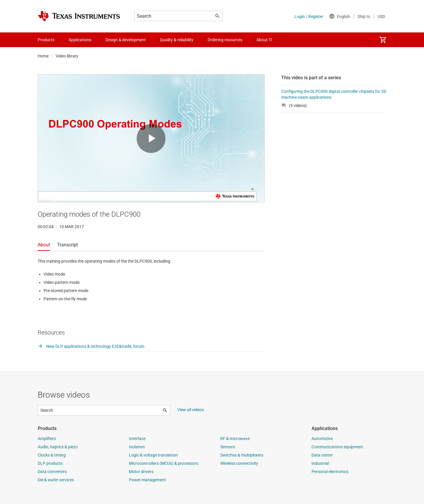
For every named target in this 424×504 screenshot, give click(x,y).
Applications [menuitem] (80, 40)
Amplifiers (47, 439)
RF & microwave (235, 439)
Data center (322, 455)
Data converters (52, 472)
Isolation (137, 447)
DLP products (50, 463)
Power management (148, 480)
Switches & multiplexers (242, 455)
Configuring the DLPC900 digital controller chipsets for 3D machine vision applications (334, 94)
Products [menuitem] (46, 40)
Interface (137, 439)
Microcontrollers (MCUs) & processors (164, 463)
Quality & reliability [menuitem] (177, 40)
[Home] (79, 16)
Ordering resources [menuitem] (225, 40)
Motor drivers (141, 472)
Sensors (228, 447)
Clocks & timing (52, 455)
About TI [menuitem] (264, 40)
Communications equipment (337, 447)
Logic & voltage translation (153, 455)
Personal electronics (330, 472)
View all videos (191, 410)
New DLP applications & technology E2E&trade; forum (91, 346)
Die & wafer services (56, 480)
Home (43, 56)
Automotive (322, 439)
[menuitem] (383, 40)
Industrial (320, 463)
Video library (67, 56)
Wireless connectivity (239, 463)
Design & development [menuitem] (126, 40)
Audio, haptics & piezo (58, 447)
